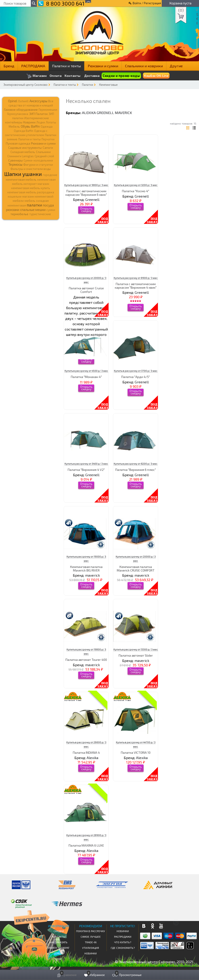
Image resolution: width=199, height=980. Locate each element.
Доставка (92, 76)
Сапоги (48, 148)
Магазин (37, 76)
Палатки (88, 85)
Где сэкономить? (123, 948)
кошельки (15, 196)
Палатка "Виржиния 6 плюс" (136, 470)
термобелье (19, 214)
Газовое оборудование (21, 109)
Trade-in (91, 942)
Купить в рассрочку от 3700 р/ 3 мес (136, 371)
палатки (34, 205)
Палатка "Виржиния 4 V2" (86, 470)
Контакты (72, 76)
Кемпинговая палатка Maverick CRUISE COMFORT (136, 568)
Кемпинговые (108, 85)
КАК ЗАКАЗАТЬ (59, 942)
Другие (176, 66)
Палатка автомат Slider (136, 655)
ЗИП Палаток (38, 114)
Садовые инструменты (25, 148)
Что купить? (123, 942)
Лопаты (51, 122)
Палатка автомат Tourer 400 (86, 660)
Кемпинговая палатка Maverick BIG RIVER (86, 568)
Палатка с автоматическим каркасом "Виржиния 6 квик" (86, 193)
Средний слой (44, 156)
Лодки (41, 122)
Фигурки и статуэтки (38, 165)
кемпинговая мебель (21, 179)
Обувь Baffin (30, 126)
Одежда (47, 127)
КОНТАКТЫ (59, 937)
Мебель (14, 127)
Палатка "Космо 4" (136, 191)
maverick (123, 113)
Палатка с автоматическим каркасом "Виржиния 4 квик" (136, 286)
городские (50, 175)
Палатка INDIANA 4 (86, 752)
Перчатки (48, 139)
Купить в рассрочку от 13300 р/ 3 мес (136, 649)
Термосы (15, 164)
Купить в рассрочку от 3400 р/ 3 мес (86, 464)
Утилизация (91, 948)
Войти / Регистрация (147, 3)
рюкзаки (13, 210)
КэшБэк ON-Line (156, 76)
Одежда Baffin (24, 131)
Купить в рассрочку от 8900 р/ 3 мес (136, 278)
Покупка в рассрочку (91, 931)
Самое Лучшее (91, 937)
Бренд (9, 66)
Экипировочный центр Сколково (25, 85)
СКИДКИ (59, 931)
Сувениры (16, 160)
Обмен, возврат (59, 948)
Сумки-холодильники (38, 160)
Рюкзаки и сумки (103, 66)
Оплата (56, 76)
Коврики (29, 122)
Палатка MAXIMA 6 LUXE (86, 845)
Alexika (89, 113)
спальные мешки (33, 210)
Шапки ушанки (23, 174)
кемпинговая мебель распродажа (31, 192)
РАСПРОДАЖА (33, 66)
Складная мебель (23, 152)
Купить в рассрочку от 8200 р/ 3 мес (136, 464)
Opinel (13, 101)
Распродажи (123, 937)
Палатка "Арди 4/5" (136, 377)
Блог (59, 959)
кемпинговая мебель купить (31, 188)
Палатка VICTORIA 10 (136, 752)
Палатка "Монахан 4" (86, 377)
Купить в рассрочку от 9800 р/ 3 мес (86, 185)
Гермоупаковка (18, 114)
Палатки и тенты (66, 66)
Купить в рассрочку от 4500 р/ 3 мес (86, 371)
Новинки (91, 953)
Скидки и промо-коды (121, 76)
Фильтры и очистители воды (31, 169)
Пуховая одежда (18, 143)
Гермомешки (48, 110)
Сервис (59, 953)
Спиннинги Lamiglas (21, 156)
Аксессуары (38, 101)
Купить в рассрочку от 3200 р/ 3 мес (136, 185)
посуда (48, 205)
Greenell (105, 113)
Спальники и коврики (144, 66)
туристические (40, 214)
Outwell (23, 101)
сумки (51, 210)
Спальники (43, 152)
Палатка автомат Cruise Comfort (86, 290)
